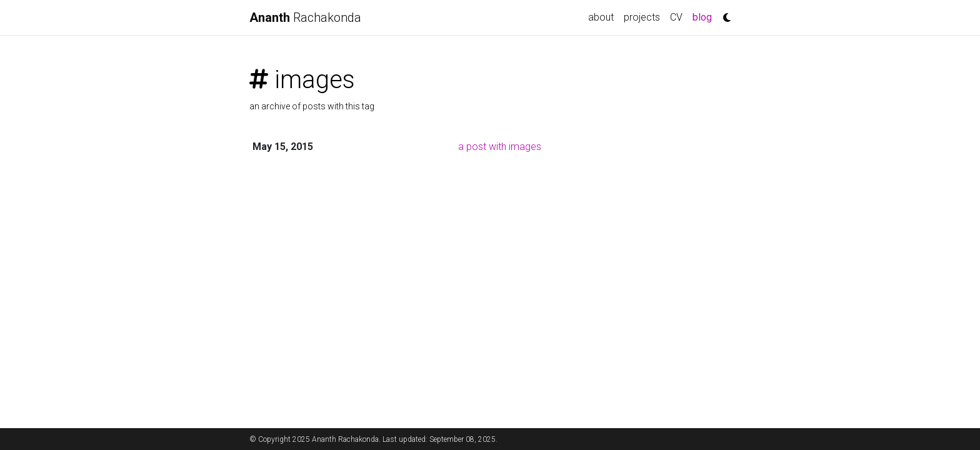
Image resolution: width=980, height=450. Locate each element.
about (601, 17)
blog (705, 16)
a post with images (500, 147)
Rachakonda (305, 17)
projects (642, 17)
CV (676, 17)
